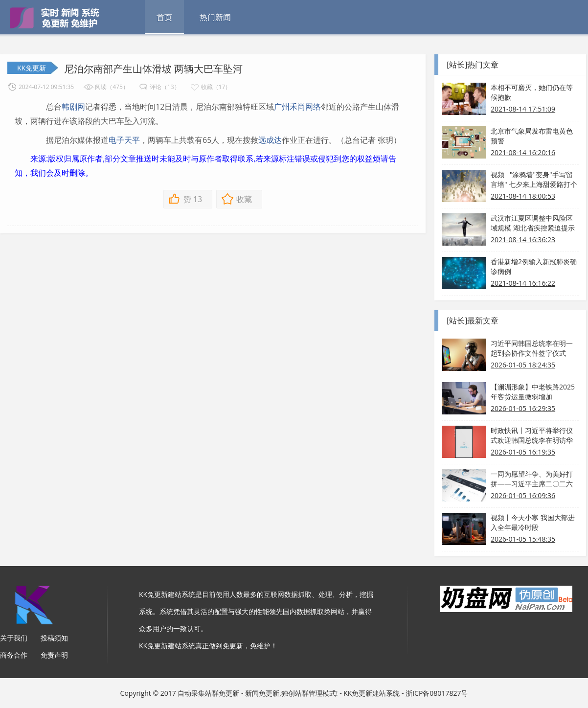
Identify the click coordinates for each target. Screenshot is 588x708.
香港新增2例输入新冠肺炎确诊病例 (534, 266)
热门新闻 (215, 17)
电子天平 (124, 140)
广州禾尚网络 (297, 107)
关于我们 (14, 638)
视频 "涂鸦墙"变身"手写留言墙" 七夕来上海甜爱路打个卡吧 (534, 180)
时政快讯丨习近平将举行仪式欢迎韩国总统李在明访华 (532, 435)
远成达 (270, 140)
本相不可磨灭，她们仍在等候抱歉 (532, 92)
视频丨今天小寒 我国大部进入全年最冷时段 (533, 522)
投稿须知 (54, 638)
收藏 (244, 199)
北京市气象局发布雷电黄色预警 (532, 136)
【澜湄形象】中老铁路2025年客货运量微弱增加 (533, 392)
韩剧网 (73, 107)
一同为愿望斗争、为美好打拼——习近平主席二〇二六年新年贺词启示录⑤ (532, 479)
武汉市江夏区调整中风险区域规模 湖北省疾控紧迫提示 (533, 223)
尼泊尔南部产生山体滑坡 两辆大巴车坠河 (153, 69)
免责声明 (54, 655)
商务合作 (14, 655)
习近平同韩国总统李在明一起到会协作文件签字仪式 (532, 348)
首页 (164, 17)
